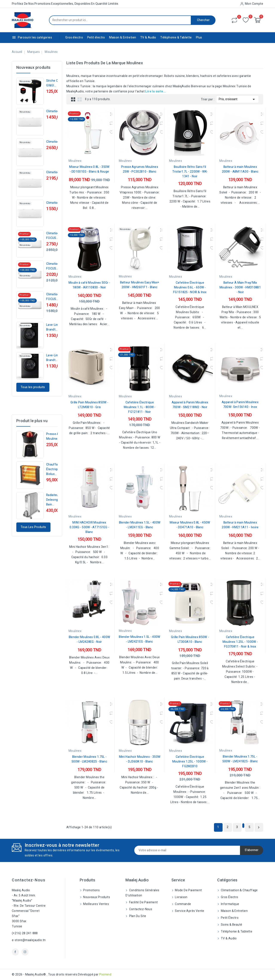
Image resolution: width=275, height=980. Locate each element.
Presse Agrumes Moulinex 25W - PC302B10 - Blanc (140, 169)
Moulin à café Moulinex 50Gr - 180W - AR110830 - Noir (89, 285)
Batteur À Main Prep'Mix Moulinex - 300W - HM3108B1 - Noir (240, 287)
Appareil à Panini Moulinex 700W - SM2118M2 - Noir (190, 405)
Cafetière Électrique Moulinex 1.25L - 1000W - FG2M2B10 (190, 762)
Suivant (259, 827)
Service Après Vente (189, 911)
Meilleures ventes (96, 904)
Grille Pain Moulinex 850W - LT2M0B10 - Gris (89, 405)
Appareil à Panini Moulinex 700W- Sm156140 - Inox (240, 405)
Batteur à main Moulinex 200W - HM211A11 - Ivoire (240, 525)
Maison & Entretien (123, 38)
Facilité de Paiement (143, 902)
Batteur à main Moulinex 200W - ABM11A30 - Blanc (240, 169)
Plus (199, 38)
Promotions (91, 890)
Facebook (15, 952)
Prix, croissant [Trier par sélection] (238, 99)
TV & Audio (148, 38)
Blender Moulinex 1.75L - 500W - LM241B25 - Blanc (240, 759)
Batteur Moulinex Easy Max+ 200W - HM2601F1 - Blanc (140, 285)
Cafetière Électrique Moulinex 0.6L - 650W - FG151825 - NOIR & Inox (190, 287)
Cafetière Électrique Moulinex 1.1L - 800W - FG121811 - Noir (140, 407)
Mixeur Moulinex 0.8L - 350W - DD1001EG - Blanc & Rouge (89, 169)
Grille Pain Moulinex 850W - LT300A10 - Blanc (190, 639)
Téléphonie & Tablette (176, 38)
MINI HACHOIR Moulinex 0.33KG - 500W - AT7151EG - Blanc (89, 527)
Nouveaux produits (96, 897)
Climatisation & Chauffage (239, 890)
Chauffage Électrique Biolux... (54, 469)
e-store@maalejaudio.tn (29, 940)
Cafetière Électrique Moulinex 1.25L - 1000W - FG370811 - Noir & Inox (240, 642)
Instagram (25, 952)
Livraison (181, 897)
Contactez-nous (29, 880)
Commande (183, 904)
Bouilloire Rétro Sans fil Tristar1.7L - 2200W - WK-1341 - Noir (190, 172)
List (80, 99)
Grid (73, 99)
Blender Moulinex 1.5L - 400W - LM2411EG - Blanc (140, 525)
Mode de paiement (188, 890)
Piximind (105, 975)
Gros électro (74, 38)
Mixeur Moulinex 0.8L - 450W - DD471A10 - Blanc (190, 525)
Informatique (230, 904)
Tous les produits (33, 387)
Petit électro (96, 38)
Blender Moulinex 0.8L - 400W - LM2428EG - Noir (89, 639)
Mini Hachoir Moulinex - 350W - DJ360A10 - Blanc (140, 759)
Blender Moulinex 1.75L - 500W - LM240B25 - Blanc (89, 759)
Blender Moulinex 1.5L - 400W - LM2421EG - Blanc (139, 639)
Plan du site (137, 916)
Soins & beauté (231, 925)
